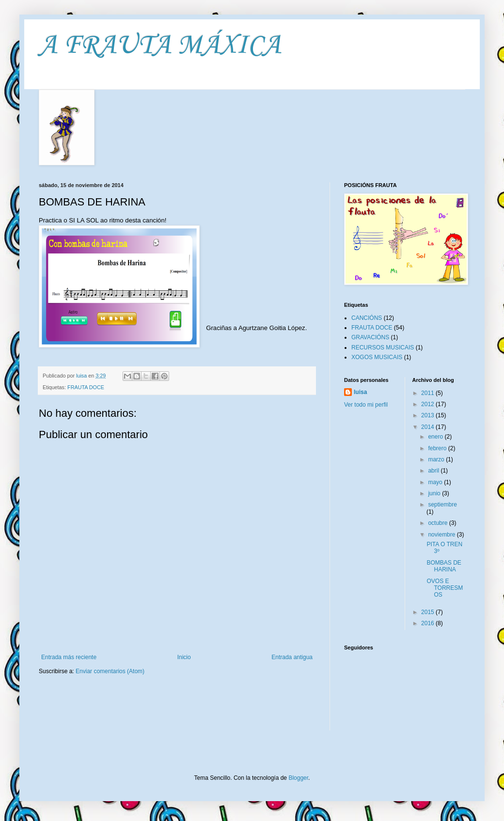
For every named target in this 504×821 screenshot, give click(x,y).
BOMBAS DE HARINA (444, 566)
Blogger (298, 778)
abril (434, 471)
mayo (436, 482)
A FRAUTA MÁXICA (160, 46)
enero (436, 437)
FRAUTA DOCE (86, 387)
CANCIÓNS (367, 318)
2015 (428, 612)
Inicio (184, 657)
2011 (428, 393)
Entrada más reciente (69, 657)
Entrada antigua (292, 657)
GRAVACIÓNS (370, 337)
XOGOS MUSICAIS (377, 357)
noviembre (442, 535)
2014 (428, 427)
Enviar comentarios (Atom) (110, 671)
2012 (428, 404)
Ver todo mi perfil (366, 405)
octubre (438, 523)
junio (435, 493)
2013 (428, 415)
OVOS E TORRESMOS (445, 588)
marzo (437, 459)
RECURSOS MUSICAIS (383, 347)
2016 (428, 623)
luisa (360, 392)
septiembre (442, 505)
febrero (438, 448)
